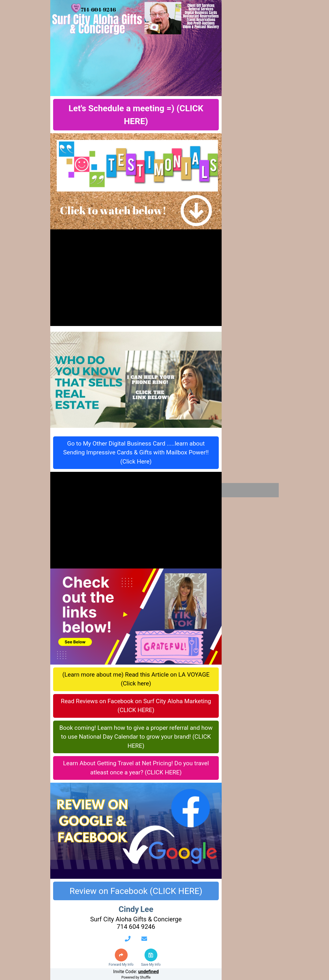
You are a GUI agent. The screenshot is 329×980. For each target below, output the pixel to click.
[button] (121, 955)
